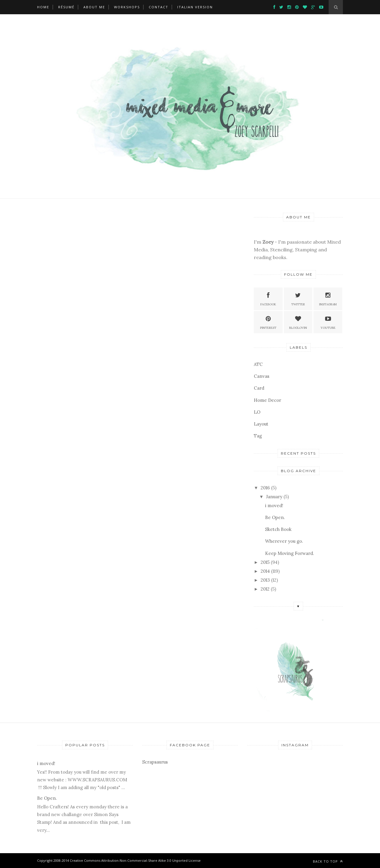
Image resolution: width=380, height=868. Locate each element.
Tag (258, 436)
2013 (265, 580)
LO (257, 412)
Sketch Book (278, 529)
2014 (265, 571)
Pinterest (268, 322)
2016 (265, 488)
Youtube (328, 322)
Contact (159, 7)
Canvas (262, 376)
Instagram (328, 298)
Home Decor (267, 400)
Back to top (328, 861)
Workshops (127, 7)
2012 (265, 589)
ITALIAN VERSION (195, 7)
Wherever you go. (284, 541)
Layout (261, 424)
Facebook (268, 298)
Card (259, 388)
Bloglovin (298, 322)
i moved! (274, 506)
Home (43, 7)
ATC (258, 364)
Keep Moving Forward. (290, 553)
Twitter (298, 298)
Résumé (66, 7)
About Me (94, 7)
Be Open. (275, 517)
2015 (265, 562)
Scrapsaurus (155, 762)
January (274, 497)
